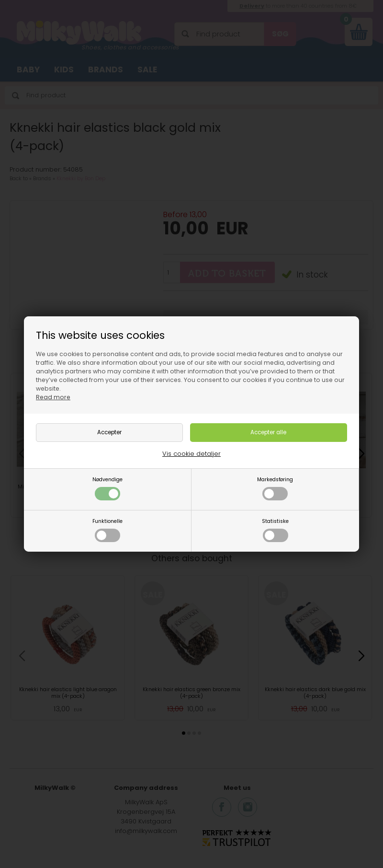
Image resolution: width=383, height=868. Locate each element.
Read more (53, 397)
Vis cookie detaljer (191, 454)
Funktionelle (107, 530)
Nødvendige (107, 488)
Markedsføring (275, 488)
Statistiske (275, 530)
